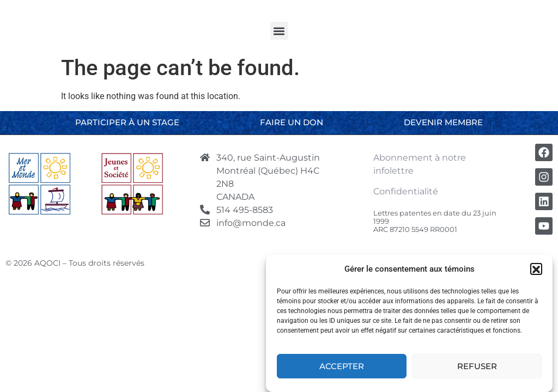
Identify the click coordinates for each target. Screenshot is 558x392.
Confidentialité (406, 191)
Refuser (477, 368)
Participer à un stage (127, 122)
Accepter (342, 368)
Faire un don (292, 122)
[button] (536, 272)
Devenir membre (443, 122)
